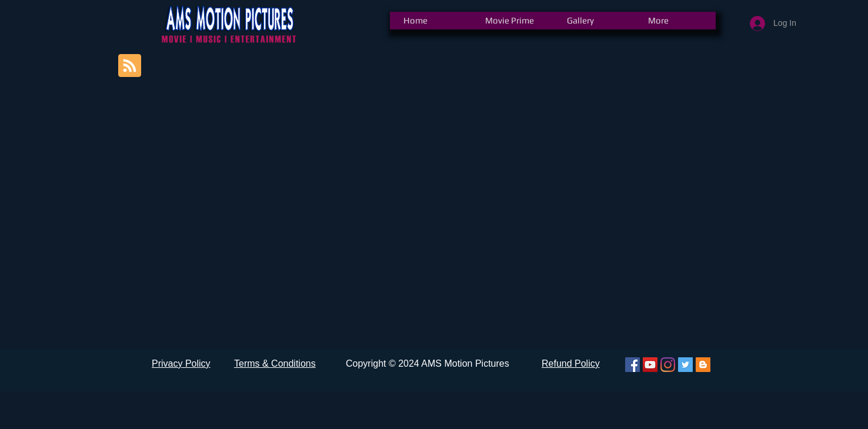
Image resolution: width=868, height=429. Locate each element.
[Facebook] (632, 365)
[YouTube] (650, 365)
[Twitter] (685, 365)
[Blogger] (703, 365)
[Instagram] (668, 365)
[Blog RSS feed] (130, 66)
